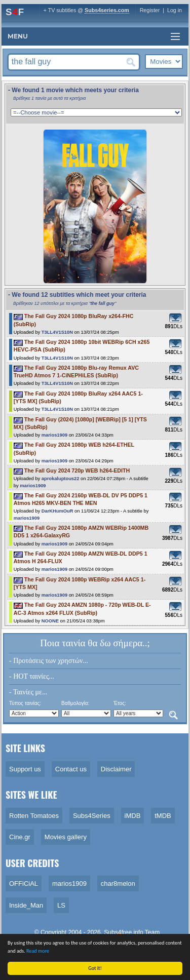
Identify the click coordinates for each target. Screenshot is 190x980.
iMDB (133, 816)
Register (150, 10)
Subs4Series (92, 816)
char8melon (118, 884)
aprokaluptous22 (61, 479)
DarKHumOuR (58, 511)
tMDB (163, 816)
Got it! (95, 968)
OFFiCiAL (24, 884)
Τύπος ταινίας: (25, 703)
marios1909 (54, 435)
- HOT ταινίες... (32, 676)
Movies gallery (66, 837)
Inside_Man (26, 905)
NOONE (50, 621)
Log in (175, 10)
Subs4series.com (107, 10)
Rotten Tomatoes (34, 816)
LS (61, 905)
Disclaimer (116, 769)
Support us (25, 769)
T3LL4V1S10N (57, 332)
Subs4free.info (123, 932)
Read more (38, 951)
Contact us (71, 769)
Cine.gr (20, 837)
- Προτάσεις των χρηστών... (49, 661)
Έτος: (120, 703)
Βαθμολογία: (75, 703)
